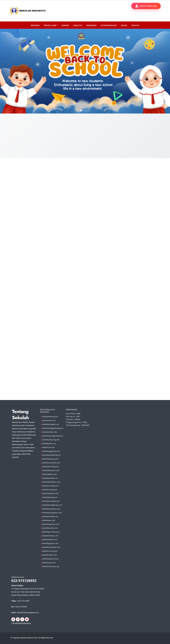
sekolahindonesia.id (50, 417)
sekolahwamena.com (50, 559)
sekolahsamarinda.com (51, 463)
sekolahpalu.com (48, 520)
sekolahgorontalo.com (51, 532)
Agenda (65, 25)
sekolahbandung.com (50, 467)
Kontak (135, 25)
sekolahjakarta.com (49, 474)
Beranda (35, 25)
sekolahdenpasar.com (51, 470)
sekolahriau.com (48, 447)
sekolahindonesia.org (50, 566)
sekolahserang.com (49, 490)
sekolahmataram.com (50, 493)
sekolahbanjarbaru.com (51, 509)
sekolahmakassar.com (50, 524)
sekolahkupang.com (50, 497)
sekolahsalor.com (49, 563)
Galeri (124, 25)
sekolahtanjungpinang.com (52, 436)
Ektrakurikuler (109, 25)
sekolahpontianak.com (51, 501)
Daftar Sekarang (146, 6)
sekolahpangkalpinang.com (52, 428)
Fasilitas (78, 25)
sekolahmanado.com (50, 517)
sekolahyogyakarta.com (51, 451)
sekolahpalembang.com (51, 455)
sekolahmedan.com (49, 432)
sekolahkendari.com (50, 528)
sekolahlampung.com (50, 459)
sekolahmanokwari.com (51, 547)
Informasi (91, 25)
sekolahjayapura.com (50, 543)
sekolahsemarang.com (51, 440)
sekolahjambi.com (49, 444)
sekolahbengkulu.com (50, 424)
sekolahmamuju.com (50, 536)
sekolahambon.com (49, 540)
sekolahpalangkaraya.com (52, 505)
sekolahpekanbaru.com (51, 482)
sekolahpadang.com (50, 478)
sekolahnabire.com (49, 555)
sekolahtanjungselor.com (52, 513)
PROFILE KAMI (50, 25)
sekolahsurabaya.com (50, 486)
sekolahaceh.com (49, 420)
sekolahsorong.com (50, 551)
